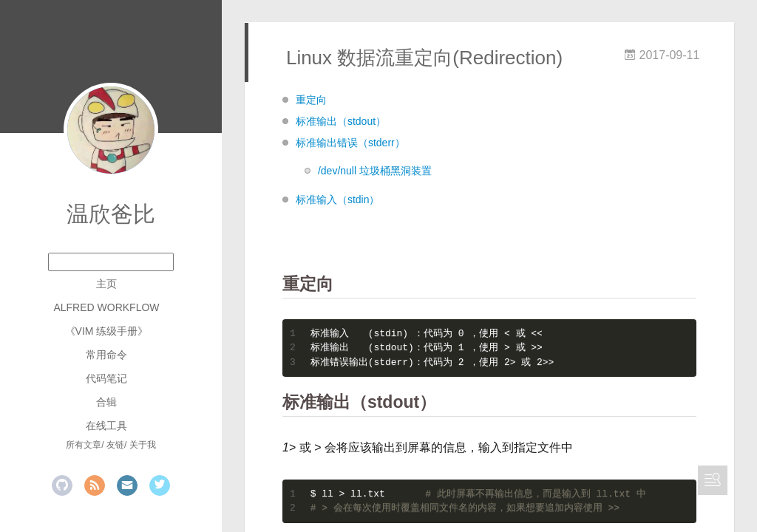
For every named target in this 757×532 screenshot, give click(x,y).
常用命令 (106, 355)
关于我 (143, 445)
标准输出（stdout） (341, 121)
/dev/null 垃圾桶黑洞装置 (375, 171)
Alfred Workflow (106, 307)
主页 (106, 284)
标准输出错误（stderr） (350, 143)
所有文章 (84, 445)
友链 (115, 445)
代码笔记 (106, 378)
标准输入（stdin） (338, 199)
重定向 (311, 100)
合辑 (106, 402)
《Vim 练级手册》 (107, 331)
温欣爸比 (111, 214)
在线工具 (106, 426)
